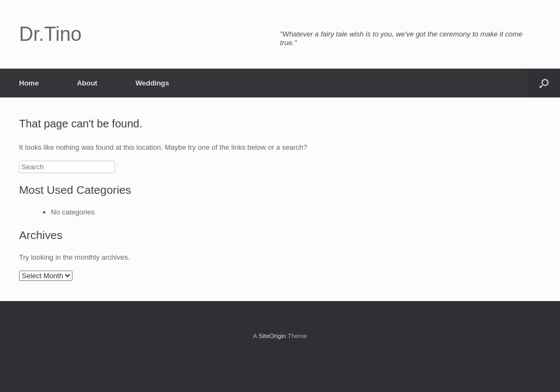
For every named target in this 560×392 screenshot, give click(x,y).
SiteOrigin (272, 336)
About (87, 83)
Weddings (153, 83)
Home (29, 83)
